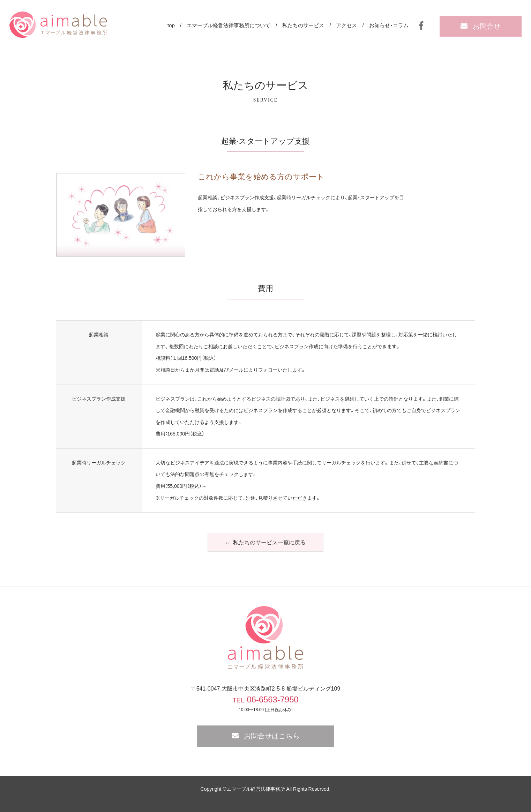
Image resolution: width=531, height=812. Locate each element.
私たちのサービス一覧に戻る (269, 542)
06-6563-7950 (273, 699)
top (171, 25)
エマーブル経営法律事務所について (229, 25)
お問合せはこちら (272, 736)
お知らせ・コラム (389, 25)
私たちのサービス (303, 25)
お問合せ (487, 26)
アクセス (346, 25)
